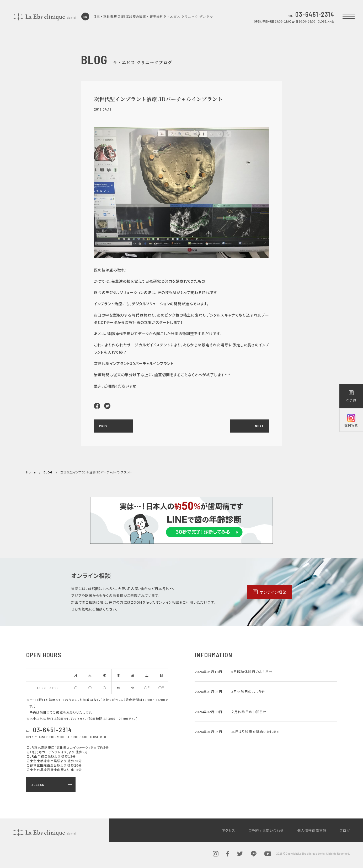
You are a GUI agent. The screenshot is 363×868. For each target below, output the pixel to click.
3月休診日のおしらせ (248, 692)
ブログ (345, 830)
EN (85, 17)
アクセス (229, 830)
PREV (103, 426)
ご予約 (351, 396)
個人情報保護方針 (312, 830)
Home (31, 472)
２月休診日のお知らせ (249, 712)
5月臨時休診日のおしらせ (252, 672)
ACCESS (52, 785)
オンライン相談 (269, 592)
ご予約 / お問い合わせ (266, 830)
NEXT (259, 426)
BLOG (48, 472)
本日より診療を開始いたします (256, 732)
